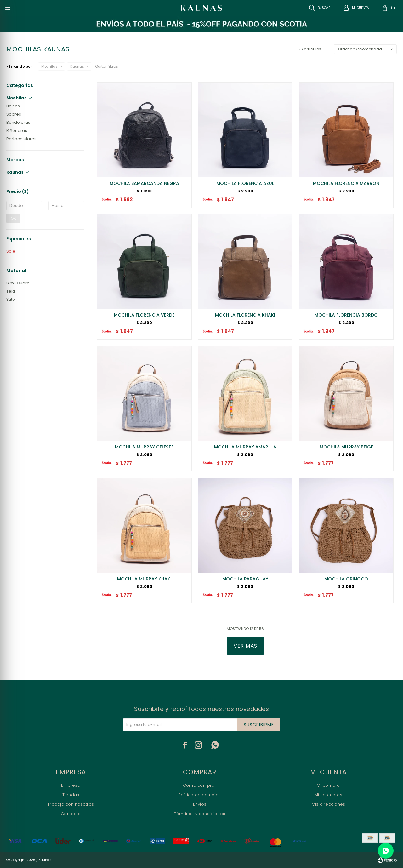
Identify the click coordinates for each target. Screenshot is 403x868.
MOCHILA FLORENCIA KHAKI (245, 315)
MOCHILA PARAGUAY (245, 579)
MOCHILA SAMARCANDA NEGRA (144, 183)
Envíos (200, 804)
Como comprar (200, 785)
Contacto (71, 814)
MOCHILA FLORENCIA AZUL (245, 183)
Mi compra (328, 785)
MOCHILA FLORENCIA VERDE (144, 315)
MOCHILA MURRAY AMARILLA (245, 447)
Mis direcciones (329, 804)
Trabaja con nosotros (71, 804)
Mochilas (49, 66)
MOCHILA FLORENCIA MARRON (346, 183)
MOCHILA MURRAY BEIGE (346, 447)
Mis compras (328, 795)
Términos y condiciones (200, 814)
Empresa (71, 785)
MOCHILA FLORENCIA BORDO (346, 315)
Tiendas (71, 795)
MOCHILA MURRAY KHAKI (144, 579)
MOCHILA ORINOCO (346, 579)
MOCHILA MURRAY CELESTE (144, 447)
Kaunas (77, 66)
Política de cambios (199, 795)
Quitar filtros (107, 66)
